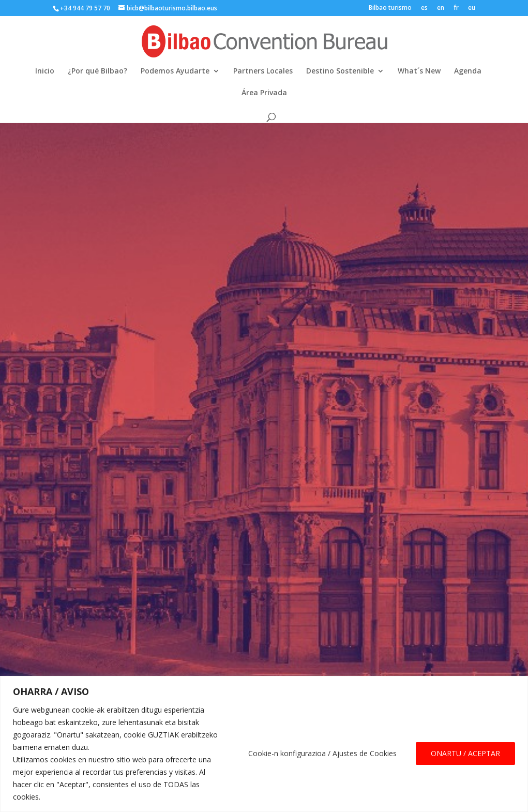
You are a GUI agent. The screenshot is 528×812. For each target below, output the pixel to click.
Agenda (468, 71)
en (441, 8)
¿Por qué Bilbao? (97, 71)
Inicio (45, 71)
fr (456, 8)
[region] (264, 744)
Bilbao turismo (390, 8)
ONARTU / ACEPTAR (465, 753)
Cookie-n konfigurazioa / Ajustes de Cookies (322, 753)
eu (472, 8)
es (424, 8)
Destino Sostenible (340, 71)
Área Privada (264, 93)
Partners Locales (263, 71)
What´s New (419, 71)
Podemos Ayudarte (175, 71)
